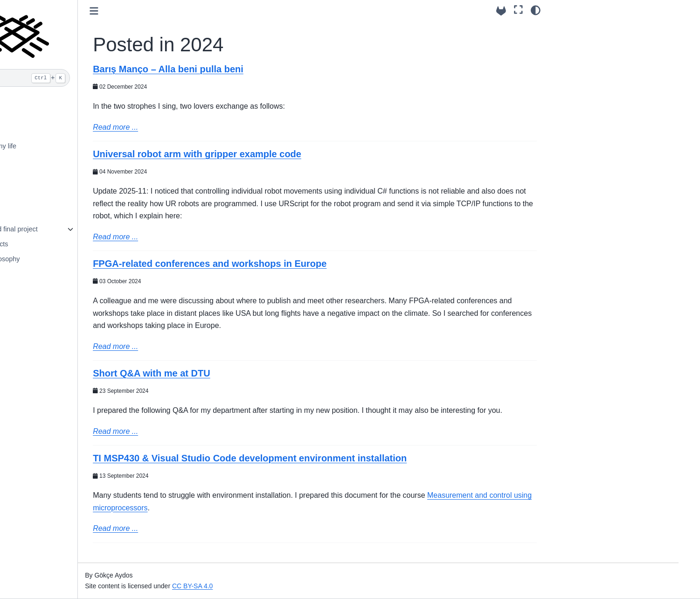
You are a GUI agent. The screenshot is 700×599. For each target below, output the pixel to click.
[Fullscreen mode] (518, 10)
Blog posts (50, 175)
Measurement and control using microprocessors (249, 520)
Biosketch (49, 131)
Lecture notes (54, 215)
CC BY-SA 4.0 (267, 586)
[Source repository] (501, 11)
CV (39, 116)
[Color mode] (536, 10)
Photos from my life (63, 146)
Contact (46, 101)
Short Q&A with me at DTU (226, 373)
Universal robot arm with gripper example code (272, 154)
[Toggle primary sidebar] (169, 11)
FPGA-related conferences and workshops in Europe (285, 264)
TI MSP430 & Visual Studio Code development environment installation (325, 471)
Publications (52, 160)
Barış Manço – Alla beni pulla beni (243, 69)
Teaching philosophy (64, 259)
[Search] (87, 78)
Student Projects (59, 244)
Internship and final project (73, 229)
